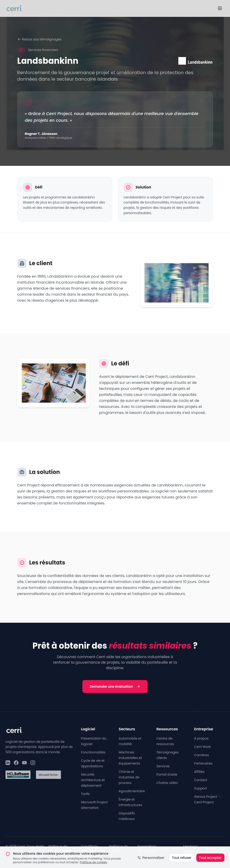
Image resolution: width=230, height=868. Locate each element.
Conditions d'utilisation (90, 849)
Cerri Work (203, 747)
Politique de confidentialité (60, 849)
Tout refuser (182, 861)
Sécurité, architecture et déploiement (93, 780)
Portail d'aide (167, 774)
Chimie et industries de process (129, 777)
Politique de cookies (94, 866)
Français (215, 849)
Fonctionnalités (93, 752)
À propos (202, 738)
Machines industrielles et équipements (130, 758)
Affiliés (199, 772)
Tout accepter (210, 861)
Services (163, 766)
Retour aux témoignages (39, 39)
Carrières (202, 755)
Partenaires (203, 763)
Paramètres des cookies (147, 849)
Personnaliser (151, 861)
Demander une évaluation (115, 687)
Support (201, 788)
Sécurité (171, 849)
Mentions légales (190, 849)
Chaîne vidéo (167, 783)
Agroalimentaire (132, 791)
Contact (201, 780)
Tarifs (85, 794)
